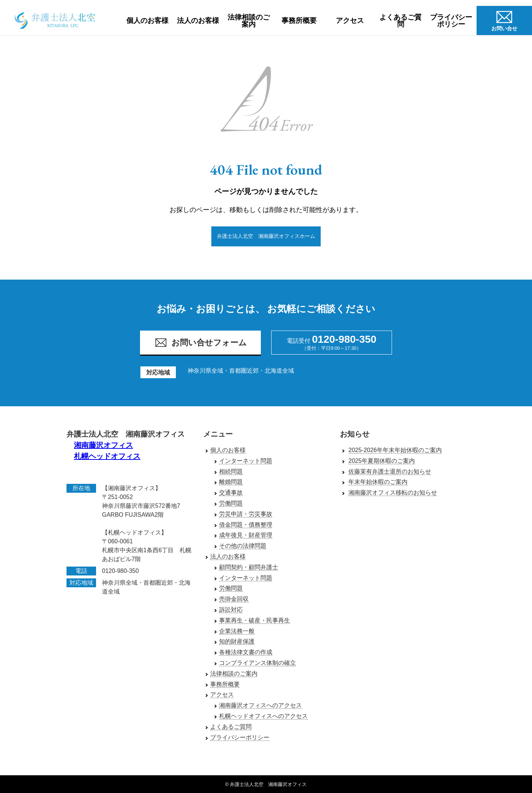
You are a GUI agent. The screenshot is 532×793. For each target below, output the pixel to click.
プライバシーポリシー (451, 21)
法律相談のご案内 (249, 21)
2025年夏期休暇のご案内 (382, 461)
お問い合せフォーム (201, 343)
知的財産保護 (237, 642)
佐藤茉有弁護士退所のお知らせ (390, 471)
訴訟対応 (231, 610)
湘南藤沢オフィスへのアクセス (260, 706)
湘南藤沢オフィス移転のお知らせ (393, 493)
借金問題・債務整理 (246, 525)
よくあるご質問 (400, 21)
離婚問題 (231, 482)
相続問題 (231, 471)
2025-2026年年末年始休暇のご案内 (395, 450)
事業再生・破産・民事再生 (255, 620)
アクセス (350, 20)
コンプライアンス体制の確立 (258, 663)
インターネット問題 (246, 461)
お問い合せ (504, 20)
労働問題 (231, 504)
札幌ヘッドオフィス (107, 457)
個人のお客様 (147, 20)
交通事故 (231, 493)
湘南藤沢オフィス (103, 445)
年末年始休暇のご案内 (378, 482)
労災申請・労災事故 (246, 514)
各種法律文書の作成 (246, 652)
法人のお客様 (198, 20)
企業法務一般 (237, 631)
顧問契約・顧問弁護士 (249, 567)
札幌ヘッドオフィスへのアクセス (263, 716)
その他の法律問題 (243, 546)
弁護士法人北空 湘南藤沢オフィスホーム (266, 236)
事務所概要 (299, 20)
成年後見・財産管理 (246, 535)
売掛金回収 (234, 599)
